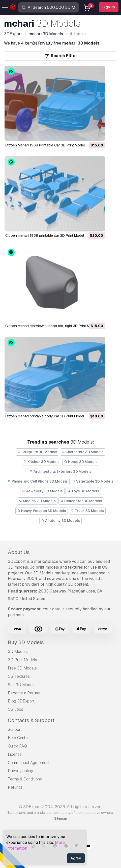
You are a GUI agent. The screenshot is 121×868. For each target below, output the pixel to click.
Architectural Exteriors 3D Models (60, 471)
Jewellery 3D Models (42, 491)
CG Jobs (16, 709)
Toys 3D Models (83, 491)
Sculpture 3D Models (37, 452)
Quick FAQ (17, 746)
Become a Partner (24, 693)
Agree (76, 858)
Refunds (15, 787)
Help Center (19, 738)
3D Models (18, 652)
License (15, 754)
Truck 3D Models (87, 511)
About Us (19, 552)
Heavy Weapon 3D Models (42, 511)
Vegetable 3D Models (93, 481)
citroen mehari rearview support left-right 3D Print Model (51, 326)
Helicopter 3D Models (81, 501)
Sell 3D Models (22, 685)
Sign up (109, 7)
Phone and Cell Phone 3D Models (38, 481)
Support (15, 729)
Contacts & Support (31, 720)
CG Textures (19, 676)
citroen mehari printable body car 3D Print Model (45, 416)
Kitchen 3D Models (41, 462)
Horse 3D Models (81, 462)
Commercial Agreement (29, 763)
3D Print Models (22, 660)
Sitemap (61, 818)
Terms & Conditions (25, 779)
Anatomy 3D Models (60, 521)
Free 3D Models (22, 668)
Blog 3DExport (21, 701)
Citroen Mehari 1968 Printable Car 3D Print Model (45, 145)
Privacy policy (20, 771)
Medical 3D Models (37, 501)
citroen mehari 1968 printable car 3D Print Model (45, 235)
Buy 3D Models (26, 642)
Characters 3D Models (83, 452)
